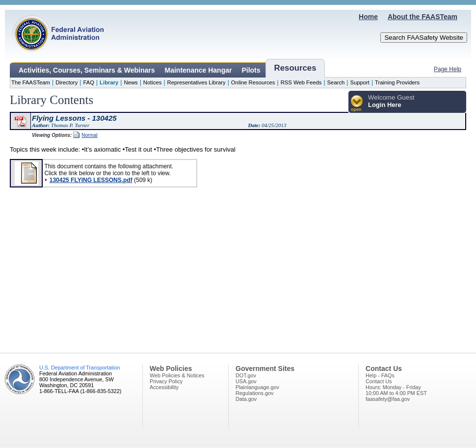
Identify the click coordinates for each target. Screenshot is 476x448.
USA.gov (246, 381)
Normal (89, 135)
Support (360, 82)
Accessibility (164, 387)
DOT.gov (246, 375)
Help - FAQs (380, 375)
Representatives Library (197, 82)
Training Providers (397, 82)
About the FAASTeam (423, 17)
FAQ (89, 82)
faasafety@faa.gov (388, 399)
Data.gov (246, 399)
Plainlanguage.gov (257, 387)
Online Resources (253, 82)
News (131, 82)
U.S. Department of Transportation (79, 368)
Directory (66, 82)
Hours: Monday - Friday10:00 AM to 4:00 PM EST (396, 390)
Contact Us (379, 381)
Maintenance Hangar (198, 70)
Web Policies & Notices (177, 375)
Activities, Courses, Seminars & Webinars (87, 70)
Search (336, 82)
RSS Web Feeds (301, 82)
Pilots (251, 70)
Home (368, 17)
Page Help (448, 69)
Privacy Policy (166, 381)
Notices (153, 82)
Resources (295, 68)
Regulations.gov (254, 393)
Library (109, 82)
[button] (357, 104)
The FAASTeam (31, 82)
